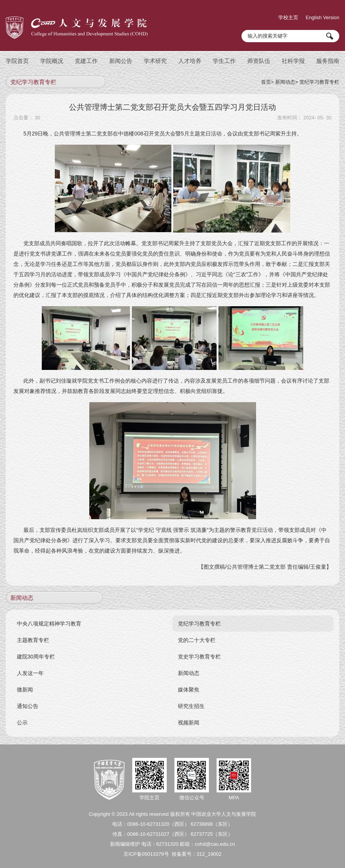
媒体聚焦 (189, 685)
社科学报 (293, 57)
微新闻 (25, 685)
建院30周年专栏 (36, 652)
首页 (266, 78)
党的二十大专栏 (197, 636)
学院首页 (17, 57)
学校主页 (286, 14)
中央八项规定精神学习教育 (49, 619)
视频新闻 (189, 718)
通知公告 (28, 702)
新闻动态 (285, 78)
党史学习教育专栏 (200, 652)
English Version (322, 14)
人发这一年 (31, 669)
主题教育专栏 (33, 636)
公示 (23, 718)
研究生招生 (192, 702)
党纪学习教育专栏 (319, 78)
